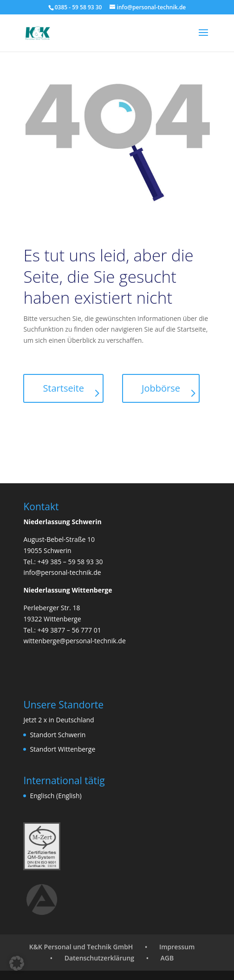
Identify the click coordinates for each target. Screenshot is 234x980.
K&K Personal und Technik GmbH (81, 947)
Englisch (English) (55, 796)
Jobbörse (161, 388)
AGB (167, 958)
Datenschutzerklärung (99, 958)
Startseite (63, 388)
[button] (17, 963)
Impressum (177, 947)
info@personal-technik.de (62, 572)
